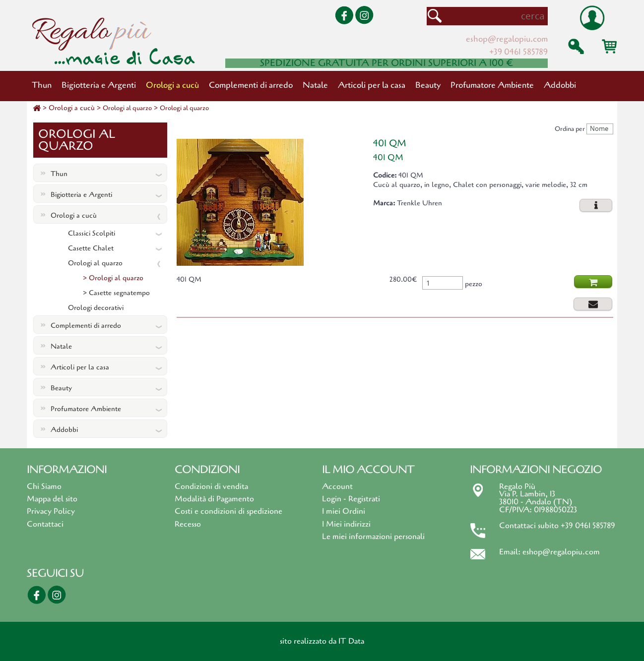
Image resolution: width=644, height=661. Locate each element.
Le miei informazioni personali (373, 537)
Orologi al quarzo (127, 108)
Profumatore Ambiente (492, 85)
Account (337, 486)
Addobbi (560, 85)
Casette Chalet (91, 248)
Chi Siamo (44, 486)
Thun (42, 85)
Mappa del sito (52, 499)
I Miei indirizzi (346, 524)
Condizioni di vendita (211, 486)
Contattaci (45, 524)
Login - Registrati (351, 499)
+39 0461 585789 (518, 52)
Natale (315, 85)
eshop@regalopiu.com (507, 39)
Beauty (428, 85)
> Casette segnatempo (116, 293)
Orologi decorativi (96, 308)
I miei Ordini (344, 511)
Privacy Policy (51, 511)
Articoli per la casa (372, 85)
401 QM (390, 143)
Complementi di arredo (251, 85)
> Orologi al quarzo (113, 278)
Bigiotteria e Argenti (99, 85)
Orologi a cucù (172, 85)
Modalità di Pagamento (214, 499)
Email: (511, 552)
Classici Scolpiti (92, 233)
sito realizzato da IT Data (322, 641)
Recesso (188, 524)
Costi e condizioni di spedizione (228, 511)
